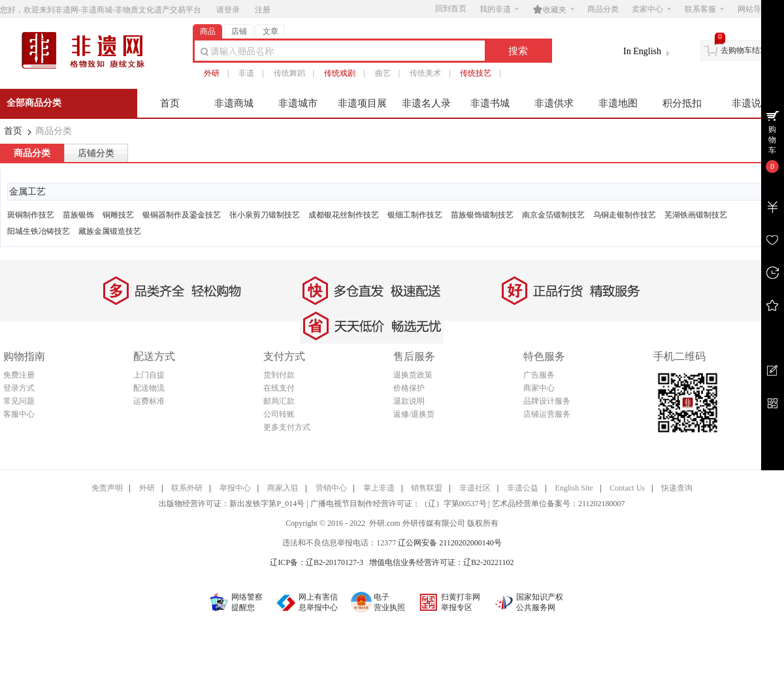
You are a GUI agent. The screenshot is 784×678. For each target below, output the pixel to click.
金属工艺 (27, 192)
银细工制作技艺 (415, 215)
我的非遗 (499, 9)
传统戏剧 (340, 73)
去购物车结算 (744, 50)
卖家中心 (651, 9)
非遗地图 (618, 103)
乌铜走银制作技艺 (625, 215)
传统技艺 (476, 73)
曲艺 (383, 73)
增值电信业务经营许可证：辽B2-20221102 (442, 562)
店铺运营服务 (547, 414)
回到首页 (451, 8)
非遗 (246, 73)
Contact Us (627, 488)
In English (642, 51)
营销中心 (331, 488)
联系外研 (187, 488)
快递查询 (677, 488)
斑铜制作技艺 (31, 215)
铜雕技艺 (118, 215)
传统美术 (425, 73)
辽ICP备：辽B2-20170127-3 (317, 562)
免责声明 (107, 488)
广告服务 (539, 375)
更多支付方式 (287, 427)
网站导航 (757, 9)
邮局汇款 (279, 401)
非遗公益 (523, 488)
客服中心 (19, 414)
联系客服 (704, 9)
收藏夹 (553, 9)
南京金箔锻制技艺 (553, 215)
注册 (263, 10)
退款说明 (409, 401)
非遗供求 (554, 103)
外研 (212, 73)
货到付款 (279, 375)
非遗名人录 (426, 103)
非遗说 (746, 103)
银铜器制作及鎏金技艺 (182, 215)
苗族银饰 (78, 215)
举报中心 (235, 488)
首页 (170, 103)
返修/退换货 (414, 414)
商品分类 (603, 9)
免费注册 (19, 375)
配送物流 (149, 388)
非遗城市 (298, 103)
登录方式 (19, 388)
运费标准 (149, 401)
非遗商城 (234, 103)
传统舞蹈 (289, 73)
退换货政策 (413, 375)
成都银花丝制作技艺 (344, 215)
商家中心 (539, 388)
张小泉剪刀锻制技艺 (265, 215)
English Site (574, 488)
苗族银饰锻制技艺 (482, 215)
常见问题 (19, 401)
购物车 (772, 140)
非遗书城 (490, 103)
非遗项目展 (362, 103)
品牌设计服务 (547, 401)
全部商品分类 (34, 103)
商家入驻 (283, 488)
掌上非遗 (379, 488)
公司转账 (279, 414)
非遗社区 (475, 488)
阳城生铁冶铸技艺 (39, 231)
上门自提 (149, 375)
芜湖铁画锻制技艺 (696, 215)
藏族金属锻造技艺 (110, 231)
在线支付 (279, 388)
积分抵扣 (682, 103)
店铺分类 (96, 153)
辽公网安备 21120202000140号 (450, 543)
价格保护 (409, 388)
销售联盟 (427, 488)
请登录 (228, 10)
